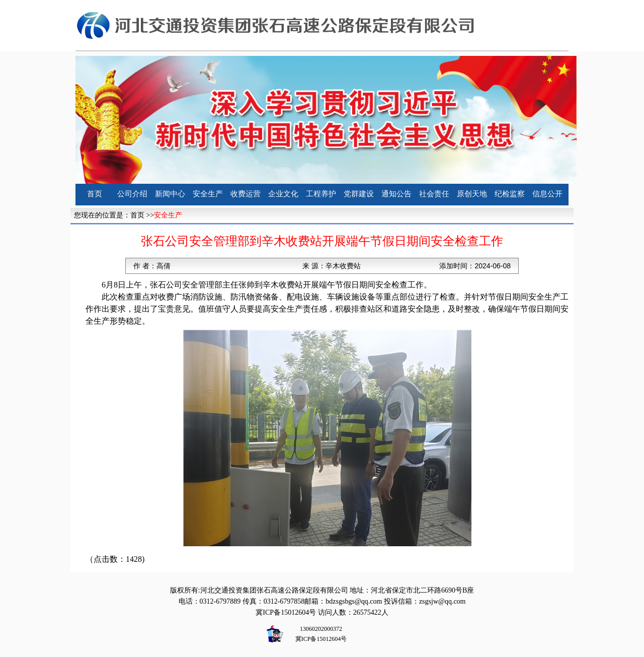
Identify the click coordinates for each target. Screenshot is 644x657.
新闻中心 (170, 194)
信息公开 (547, 194)
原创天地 (472, 194)
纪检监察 (510, 194)
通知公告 (396, 194)
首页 (95, 194)
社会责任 (434, 194)
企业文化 (283, 194)
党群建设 (359, 194)
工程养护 (321, 194)
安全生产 (208, 194)
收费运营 (246, 194)
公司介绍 (132, 194)
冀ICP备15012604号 (286, 612)
